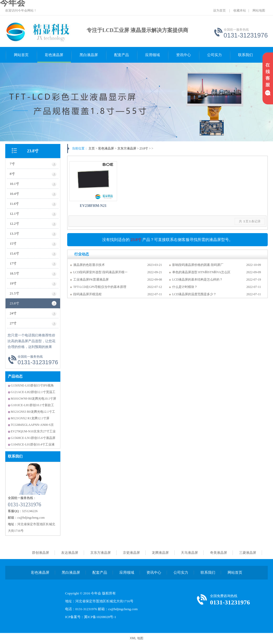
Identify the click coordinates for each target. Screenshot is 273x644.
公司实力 (214, 55)
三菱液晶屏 (248, 553)
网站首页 (21, 55)
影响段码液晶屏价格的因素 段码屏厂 (198, 265)
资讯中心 (183, 55)
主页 (92, 148)
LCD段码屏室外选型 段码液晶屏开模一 (100, 272)
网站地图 (259, 10)
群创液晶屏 (41, 553)
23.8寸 (33, 151)
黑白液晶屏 (89, 55)
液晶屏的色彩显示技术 (89, 265)
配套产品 (122, 55)
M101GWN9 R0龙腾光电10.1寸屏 (33, 399)
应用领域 (153, 55)
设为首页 (219, 10)
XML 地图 (136, 638)
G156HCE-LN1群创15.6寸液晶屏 (33, 438)
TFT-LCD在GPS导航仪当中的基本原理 (100, 287)
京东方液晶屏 (127, 148)
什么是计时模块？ (185, 287)
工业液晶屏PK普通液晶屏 (91, 280)
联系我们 (245, 55)
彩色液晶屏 (54, 55)
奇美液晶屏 (219, 553)
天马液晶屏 (189, 553)
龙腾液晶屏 (160, 553)
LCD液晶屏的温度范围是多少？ (194, 294)
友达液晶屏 (70, 553)
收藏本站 (240, 10)
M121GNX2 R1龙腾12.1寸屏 (30, 418)
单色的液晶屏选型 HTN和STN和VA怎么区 (201, 272)
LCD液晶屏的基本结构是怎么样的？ (197, 280)
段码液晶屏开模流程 (87, 294)
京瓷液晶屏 (131, 553)
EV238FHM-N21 (93, 206)
